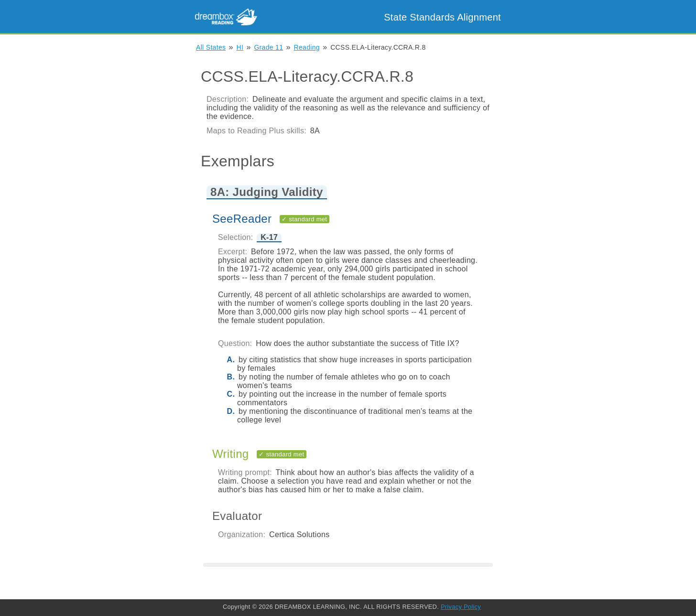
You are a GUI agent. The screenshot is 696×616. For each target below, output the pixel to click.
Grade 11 (268, 47)
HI (240, 47)
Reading (307, 47)
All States (211, 47)
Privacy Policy (461, 607)
